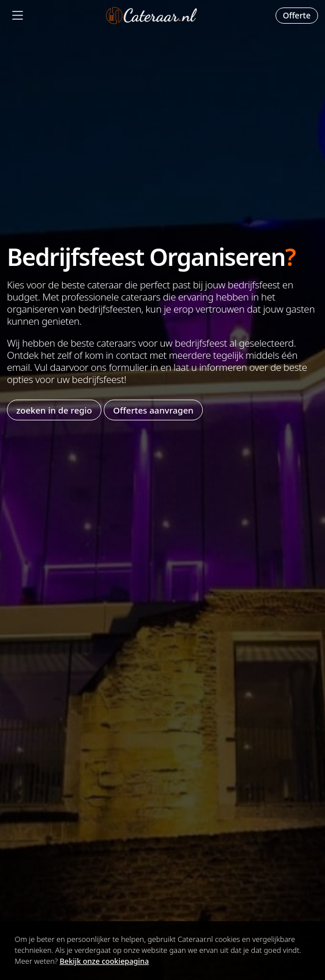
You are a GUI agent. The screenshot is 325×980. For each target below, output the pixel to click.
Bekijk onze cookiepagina (105, 961)
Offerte (297, 15)
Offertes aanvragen (153, 410)
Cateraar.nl (152, 16)
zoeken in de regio (54, 410)
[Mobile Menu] (18, 15)
